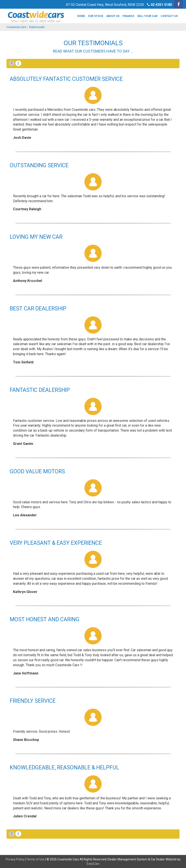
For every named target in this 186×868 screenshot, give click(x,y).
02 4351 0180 (161, 5)
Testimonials (37, 27)
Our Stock (96, 16)
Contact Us (169, 16)
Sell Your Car (147, 16)
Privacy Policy (15, 859)
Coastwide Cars (16, 27)
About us (113, 16)
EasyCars (93, 864)
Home (81, 16)
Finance (128, 16)
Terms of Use (36, 859)
